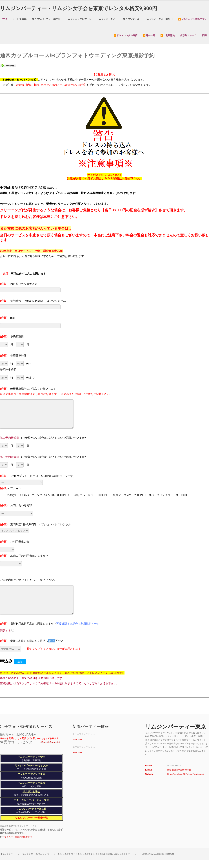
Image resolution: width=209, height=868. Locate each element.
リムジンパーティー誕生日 (159, 19)
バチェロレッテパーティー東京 (31, 800)
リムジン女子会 (131, 19)
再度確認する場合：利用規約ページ (78, 624)
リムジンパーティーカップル (31, 765)
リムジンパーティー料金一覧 (31, 818)
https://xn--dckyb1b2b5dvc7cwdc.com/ (185, 774)
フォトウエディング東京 (31, 774)
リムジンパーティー (107, 19)
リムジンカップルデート (78, 19)
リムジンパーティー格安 (31, 783)
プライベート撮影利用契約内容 (17, 837)
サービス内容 (19, 19)
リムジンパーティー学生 (31, 757)
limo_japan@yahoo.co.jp (179, 770)
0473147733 (50, 742)
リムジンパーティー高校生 (46, 19)
